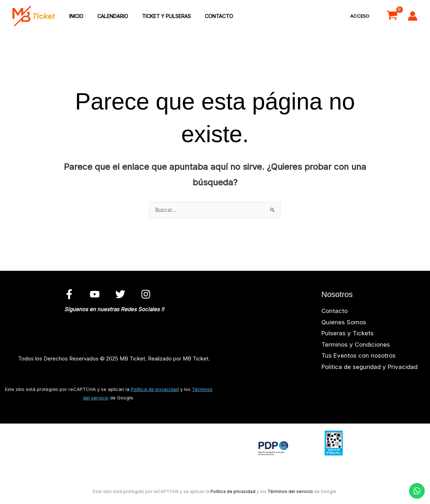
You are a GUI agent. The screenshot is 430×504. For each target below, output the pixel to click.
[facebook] (70, 295)
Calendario (107, 16)
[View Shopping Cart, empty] (392, 16)
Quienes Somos (344, 323)
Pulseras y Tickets (348, 334)
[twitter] (122, 295)
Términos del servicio (290, 492)
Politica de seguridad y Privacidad (370, 368)
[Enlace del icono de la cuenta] (413, 16)
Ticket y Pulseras (157, 16)
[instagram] (147, 295)
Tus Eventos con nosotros (359, 357)
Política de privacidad (155, 390)
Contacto (206, 16)
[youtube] (96, 295)
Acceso (361, 16)
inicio (74, 16)
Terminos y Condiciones (356, 346)
